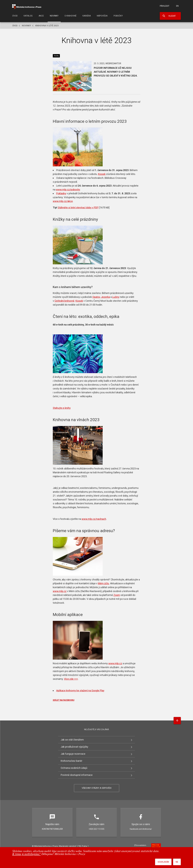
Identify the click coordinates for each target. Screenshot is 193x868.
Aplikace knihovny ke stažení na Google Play (80, 691)
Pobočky (118, 16)
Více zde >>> (71, 679)
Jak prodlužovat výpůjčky (74, 747)
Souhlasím (163, 862)
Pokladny (61, 193)
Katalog (28, 16)
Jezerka (105, 297)
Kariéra (87, 16)
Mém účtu (103, 583)
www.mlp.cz (60, 591)
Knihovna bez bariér (71, 761)
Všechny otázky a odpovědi (97, 788)
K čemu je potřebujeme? (27, 854)
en (177, 6)
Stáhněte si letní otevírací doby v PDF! (78, 208)
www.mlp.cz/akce (63, 201)
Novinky (54, 16)
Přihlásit (165, 6)
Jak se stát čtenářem (72, 740)
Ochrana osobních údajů (74, 768)
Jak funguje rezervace (73, 754)
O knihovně (71, 16)
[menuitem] (15, 17)
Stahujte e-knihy (62, 408)
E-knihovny (69, 377)
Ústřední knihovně (64, 301)
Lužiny (116, 297)
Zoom (117, 595)
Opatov (96, 297)
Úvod (15, 16)
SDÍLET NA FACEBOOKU (64, 700)
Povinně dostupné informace (77, 775)
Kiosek (102, 174)
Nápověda (102, 16)
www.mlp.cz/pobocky (68, 190)
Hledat (172, 16)
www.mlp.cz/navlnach (94, 519)
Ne (177, 862)
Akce (41, 16)
